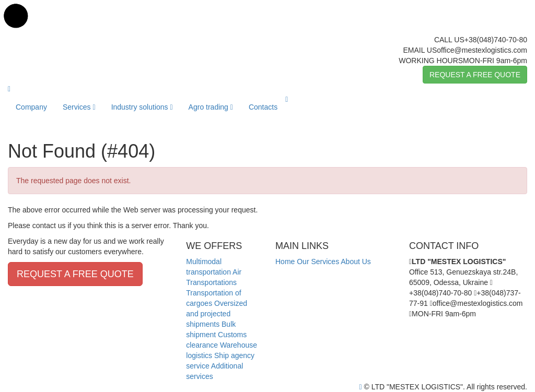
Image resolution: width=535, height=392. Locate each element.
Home (285, 262)
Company (31, 107)
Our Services (318, 262)
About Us (356, 262)
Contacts (263, 107)
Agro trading (211, 107)
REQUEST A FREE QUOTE (475, 75)
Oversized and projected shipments (217, 314)
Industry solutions (142, 107)
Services (79, 107)
